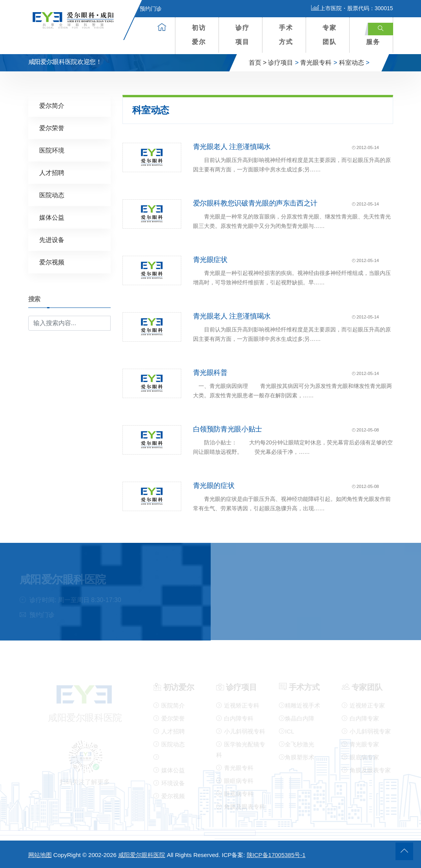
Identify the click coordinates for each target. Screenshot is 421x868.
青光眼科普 (210, 373)
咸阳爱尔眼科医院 (142, 855)
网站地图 (40, 855)
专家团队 (330, 35)
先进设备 (52, 239)
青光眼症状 (210, 260)
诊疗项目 (242, 35)
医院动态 (52, 195)
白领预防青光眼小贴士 (228, 429)
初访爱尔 (199, 35)
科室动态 (352, 63)
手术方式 (286, 35)
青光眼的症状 (214, 486)
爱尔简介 (52, 105)
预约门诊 (146, 9)
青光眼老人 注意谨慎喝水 (232, 147)
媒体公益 (52, 217)
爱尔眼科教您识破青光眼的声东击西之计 (255, 203)
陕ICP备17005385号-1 (276, 855)
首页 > (258, 63)
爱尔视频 (52, 262)
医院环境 (52, 150)
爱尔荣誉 (52, 128)
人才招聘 (52, 172)
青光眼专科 (316, 63)
